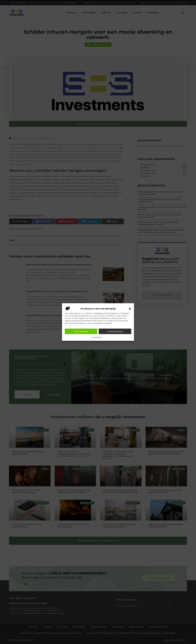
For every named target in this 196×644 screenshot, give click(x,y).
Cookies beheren (115, 331)
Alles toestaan (81, 331)
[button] (130, 309)
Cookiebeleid (97, 337)
